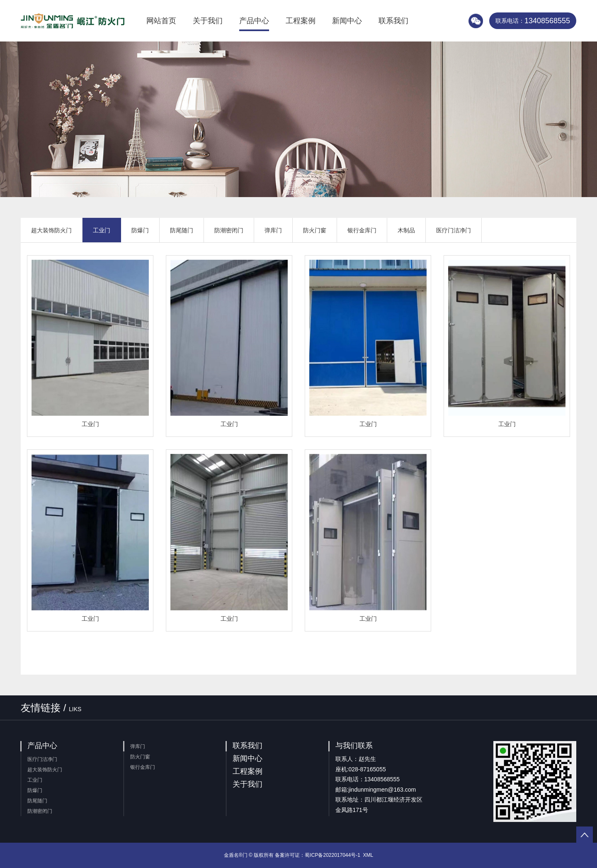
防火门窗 (315, 230)
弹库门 (273, 230)
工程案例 (301, 21)
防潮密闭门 (229, 230)
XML (368, 855)
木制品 (406, 230)
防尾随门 (182, 230)
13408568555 (533, 21)
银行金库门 (362, 230)
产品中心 (254, 21)
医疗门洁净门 (454, 230)
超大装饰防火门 (51, 230)
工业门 (102, 230)
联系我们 (393, 21)
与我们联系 (354, 746)
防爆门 (140, 230)
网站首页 (161, 21)
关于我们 (208, 21)
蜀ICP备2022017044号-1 (332, 855)
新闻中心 (347, 21)
